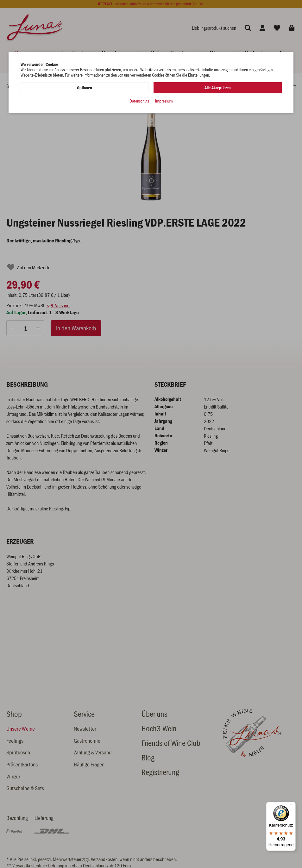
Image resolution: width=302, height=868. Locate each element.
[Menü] (292, 806)
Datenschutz (139, 101)
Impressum (164, 101)
